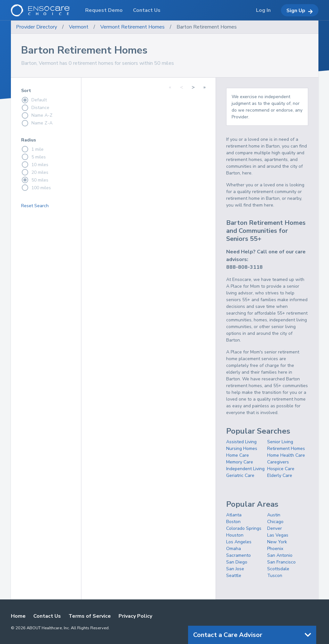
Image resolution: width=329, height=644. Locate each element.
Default (34, 100)
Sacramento (239, 555)
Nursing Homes (242, 449)
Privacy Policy (135, 616)
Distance (35, 108)
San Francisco (281, 562)
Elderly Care (280, 475)
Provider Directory (37, 27)
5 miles (33, 157)
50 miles (35, 180)
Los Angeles (239, 542)
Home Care (238, 455)
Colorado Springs (244, 528)
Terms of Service (90, 616)
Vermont (79, 27)
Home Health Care (286, 455)
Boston (233, 522)
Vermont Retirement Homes (132, 27)
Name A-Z (37, 115)
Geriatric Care (240, 475)
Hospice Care (281, 469)
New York (277, 542)
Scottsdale (278, 569)
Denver (275, 528)
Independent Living (245, 469)
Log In (263, 10)
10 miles (35, 165)
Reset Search (35, 206)
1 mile (32, 149)
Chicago (275, 522)
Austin (274, 515)
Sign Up (300, 11)
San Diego (237, 562)
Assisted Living (241, 442)
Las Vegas (278, 535)
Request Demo (104, 10)
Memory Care (240, 462)
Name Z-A (37, 123)
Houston (235, 535)
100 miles (36, 188)
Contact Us (47, 616)
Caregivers (278, 462)
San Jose (235, 569)
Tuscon (275, 576)
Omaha (234, 549)
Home (18, 616)
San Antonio (280, 555)
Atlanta (234, 515)
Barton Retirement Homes (207, 27)
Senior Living (280, 442)
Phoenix (275, 549)
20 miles (35, 172)
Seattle (234, 576)
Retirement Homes (286, 449)
